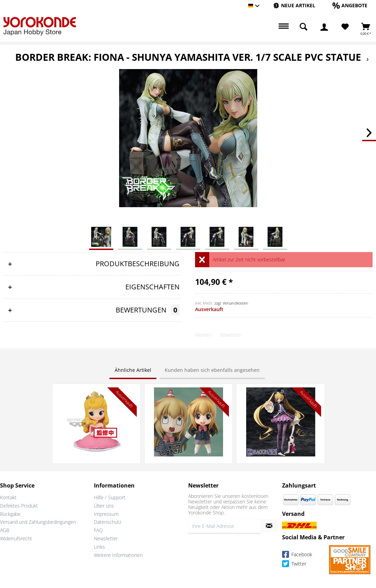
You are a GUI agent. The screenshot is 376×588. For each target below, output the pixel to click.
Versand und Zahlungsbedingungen (38, 522)
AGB (5, 530)
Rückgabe (10, 514)
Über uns (104, 506)
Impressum (106, 514)
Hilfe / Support (110, 497)
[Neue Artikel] (294, 5)
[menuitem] (294, 6)
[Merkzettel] (345, 27)
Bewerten (231, 335)
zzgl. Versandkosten (231, 303)
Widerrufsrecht (16, 538)
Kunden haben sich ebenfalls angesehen (212, 370)
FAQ (98, 530)
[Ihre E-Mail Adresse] (224, 526)
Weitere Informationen (118, 555)
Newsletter (106, 538)
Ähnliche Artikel (133, 370)
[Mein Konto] (324, 27)
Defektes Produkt (19, 506)
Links (99, 547)
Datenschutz (108, 522)
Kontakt (8, 497)
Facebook (297, 555)
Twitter (294, 565)
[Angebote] (350, 5)
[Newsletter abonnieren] (269, 526)
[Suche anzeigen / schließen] (303, 27)
